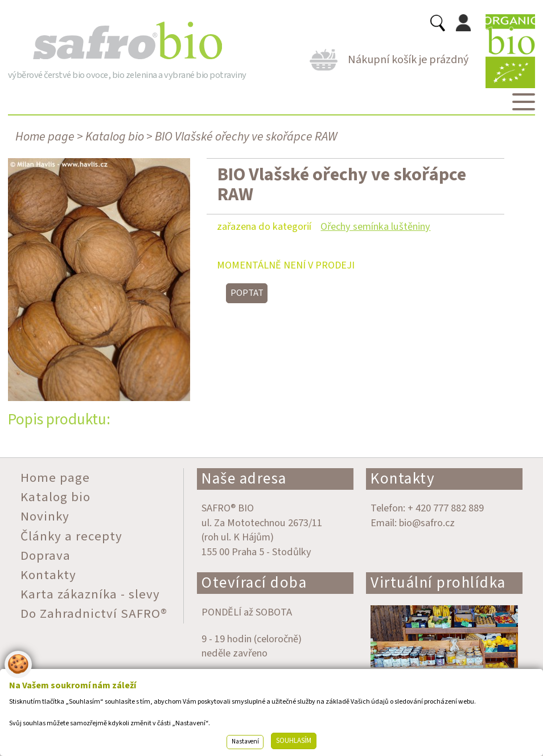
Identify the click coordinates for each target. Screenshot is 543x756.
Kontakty (403, 479)
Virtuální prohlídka (438, 583)
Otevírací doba (254, 583)
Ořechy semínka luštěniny (375, 226)
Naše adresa (244, 479)
